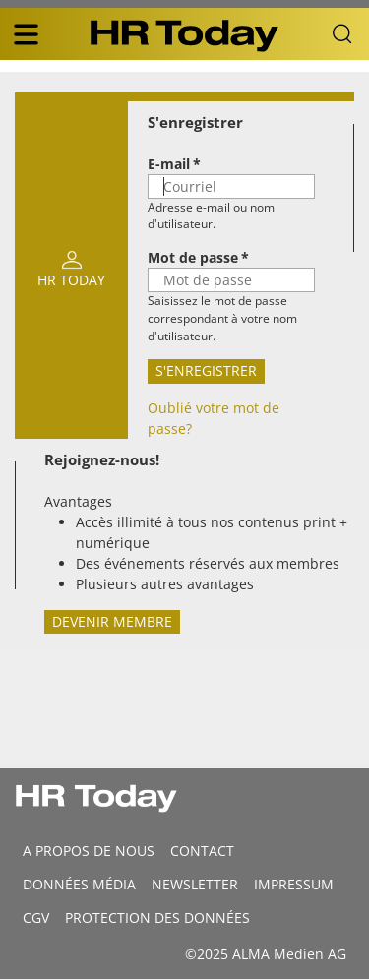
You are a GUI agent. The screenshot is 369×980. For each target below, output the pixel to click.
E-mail (169, 164)
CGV (36, 918)
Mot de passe (193, 257)
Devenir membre (112, 621)
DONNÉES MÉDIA (79, 884)
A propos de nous (89, 851)
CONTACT (202, 851)
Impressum (294, 884)
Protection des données (157, 918)
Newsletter (195, 884)
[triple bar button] (26, 34)
